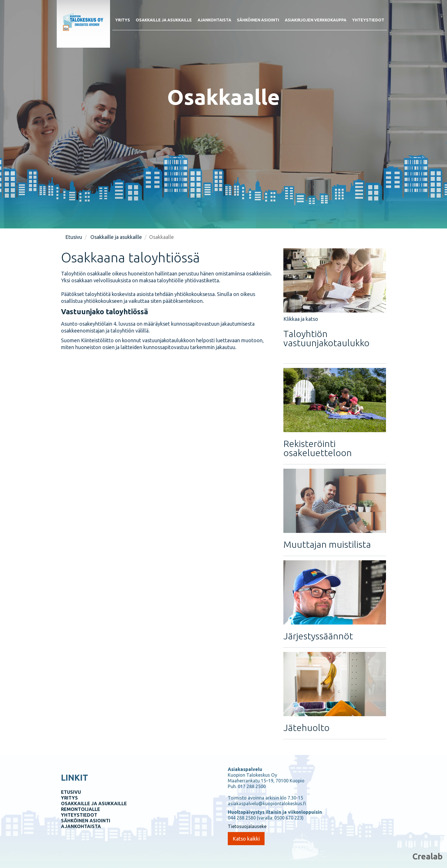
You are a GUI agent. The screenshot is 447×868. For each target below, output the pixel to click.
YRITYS (69, 798)
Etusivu (74, 237)
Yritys (123, 20)
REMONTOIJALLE (81, 809)
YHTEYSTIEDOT (79, 815)
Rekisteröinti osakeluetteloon (318, 448)
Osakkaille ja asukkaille (164, 20)
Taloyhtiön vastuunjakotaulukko (326, 338)
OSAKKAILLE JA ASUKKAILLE (94, 803)
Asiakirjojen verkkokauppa (316, 20)
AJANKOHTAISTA (81, 826)
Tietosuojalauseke (247, 826)
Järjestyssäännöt (318, 636)
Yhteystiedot (368, 20)
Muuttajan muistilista (327, 544)
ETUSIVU (71, 792)
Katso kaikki (246, 839)
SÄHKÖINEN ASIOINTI (86, 821)
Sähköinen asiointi (258, 20)
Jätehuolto (306, 728)
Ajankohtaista (214, 20)
